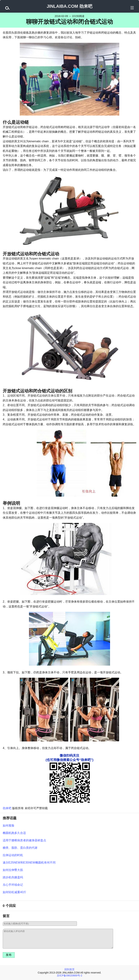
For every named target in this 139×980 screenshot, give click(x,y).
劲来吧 (7, 808)
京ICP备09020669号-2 (69, 975)
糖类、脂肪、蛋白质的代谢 (20, 848)
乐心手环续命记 (13, 885)
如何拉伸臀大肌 (13, 870)
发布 (9, 955)
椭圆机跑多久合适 (14, 833)
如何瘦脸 (9, 826)
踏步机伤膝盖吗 (13, 877)
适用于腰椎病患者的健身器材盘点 (24, 840)
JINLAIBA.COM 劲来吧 (69, 6)
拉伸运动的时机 (13, 855)
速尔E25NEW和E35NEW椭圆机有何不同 (29, 863)
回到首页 (69, 969)
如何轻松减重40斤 (14, 892)
